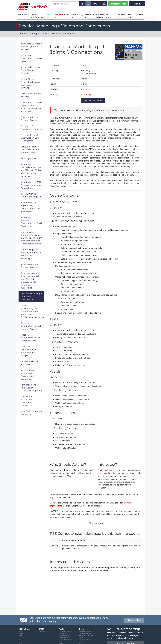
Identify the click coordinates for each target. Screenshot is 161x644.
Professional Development (103, 16)
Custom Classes (64, 638)
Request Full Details (93, 101)
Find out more (96, 523)
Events (67, 16)
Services (121, 16)
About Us (130, 16)
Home (22, 34)
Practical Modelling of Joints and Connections (31, 297)
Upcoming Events (85, 631)
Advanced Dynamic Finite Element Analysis (31, 70)
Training (59, 16)
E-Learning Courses (65, 631)
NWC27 (50, 16)
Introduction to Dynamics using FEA (31, 195)
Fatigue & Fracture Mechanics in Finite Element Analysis (30, 150)
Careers (140, 14)
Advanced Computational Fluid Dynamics (31, 58)
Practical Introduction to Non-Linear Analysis (31, 338)
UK (20, 640)
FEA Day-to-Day (29, 158)
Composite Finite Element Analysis (29, 119)
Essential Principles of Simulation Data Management (30, 138)
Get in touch (103, 470)
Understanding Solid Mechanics (31, 363)
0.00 (95, 4)
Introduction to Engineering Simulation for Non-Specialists (31, 207)
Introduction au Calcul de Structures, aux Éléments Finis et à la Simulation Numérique (31, 170)
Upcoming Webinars (86, 633)
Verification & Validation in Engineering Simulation (27, 375)
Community (78, 16)
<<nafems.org (43, 631)
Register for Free (118, 4)
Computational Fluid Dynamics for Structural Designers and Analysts (31, 107)
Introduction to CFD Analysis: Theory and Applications (31, 185)
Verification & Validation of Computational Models (28, 401)
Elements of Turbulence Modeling (31, 128)
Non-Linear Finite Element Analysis (29, 266)
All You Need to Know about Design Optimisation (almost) (31, 83)
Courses (44, 34)
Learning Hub (63, 633)
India (20, 635)
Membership (24, 14)
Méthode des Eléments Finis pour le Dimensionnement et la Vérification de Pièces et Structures (31, 238)
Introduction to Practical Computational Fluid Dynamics (31, 222)
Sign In (137, 4)
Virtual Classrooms (65, 635)
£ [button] (88, 4)
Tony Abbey (86, 94)
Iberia (20, 631)
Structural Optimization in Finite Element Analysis (29, 351)
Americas (22, 642)
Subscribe (134, 620)
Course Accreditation (66, 640)
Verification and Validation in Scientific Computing (31, 388)
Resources (90, 16)
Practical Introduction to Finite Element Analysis (31, 326)
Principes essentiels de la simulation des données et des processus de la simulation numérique (31, 280)
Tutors (61, 642)
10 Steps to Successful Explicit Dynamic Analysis (31, 47)
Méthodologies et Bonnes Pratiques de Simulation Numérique (31, 254)
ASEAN (21, 638)
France (21, 633)
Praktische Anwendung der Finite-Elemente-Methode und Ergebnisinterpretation (32, 311)
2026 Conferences (38, 16)
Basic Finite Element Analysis (31, 95)
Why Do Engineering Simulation (31, 413)
